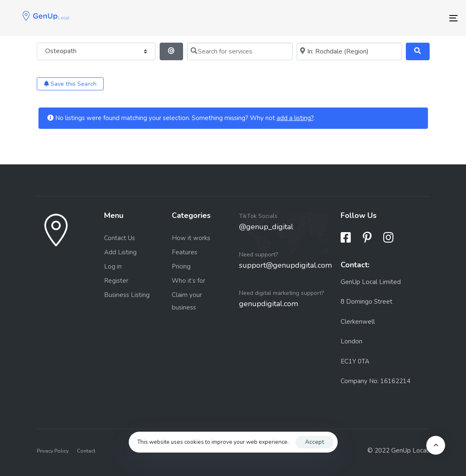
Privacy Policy (53, 451)
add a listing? (295, 118)
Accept (314, 442)
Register (116, 281)
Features (185, 252)
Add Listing (120, 252)
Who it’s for (188, 281)
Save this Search (70, 84)
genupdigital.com (269, 304)
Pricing (181, 266)
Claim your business (187, 301)
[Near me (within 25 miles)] (349, 51)
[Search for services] (240, 51)
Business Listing (127, 295)
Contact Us (120, 238)
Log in (113, 266)
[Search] (418, 51)
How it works (191, 238)
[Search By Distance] (172, 51)
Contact (86, 451)
